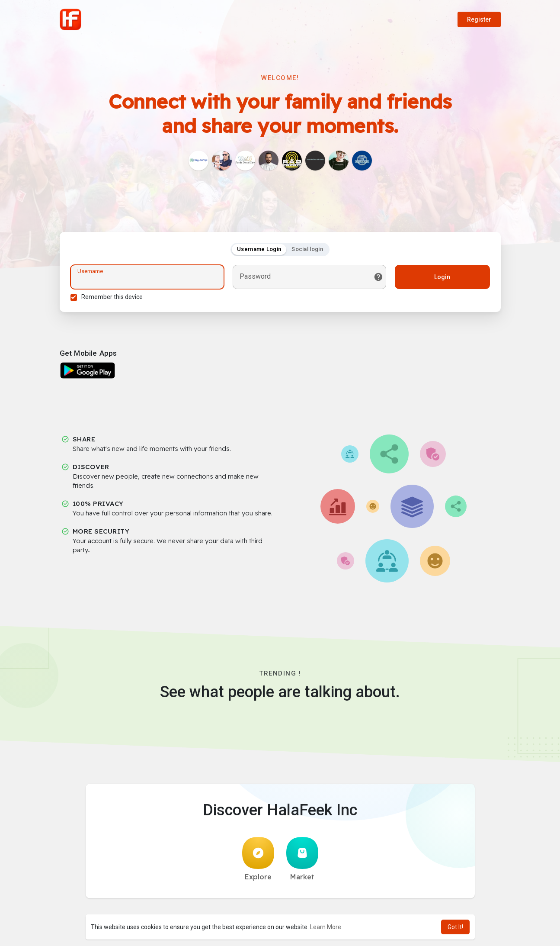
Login (442, 277)
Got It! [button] (455, 927)
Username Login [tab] (259, 249)
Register (479, 19)
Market (302, 859)
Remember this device (112, 297)
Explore (258, 859)
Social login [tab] (307, 249)
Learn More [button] (326, 927)
